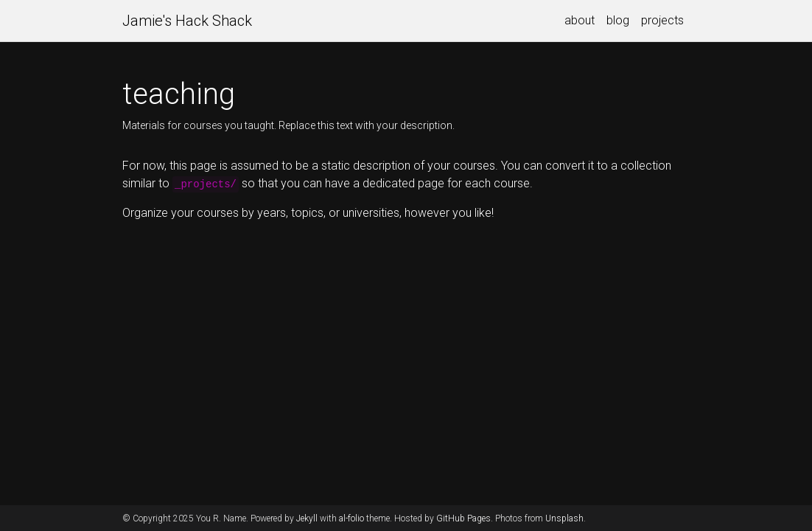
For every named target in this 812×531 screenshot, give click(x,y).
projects (662, 20)
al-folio (351, 518)
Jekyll (307, 518)
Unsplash (564, 518)
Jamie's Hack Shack (187, 21)
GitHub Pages (463, 518)
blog (618, 20)
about (580, 20)
